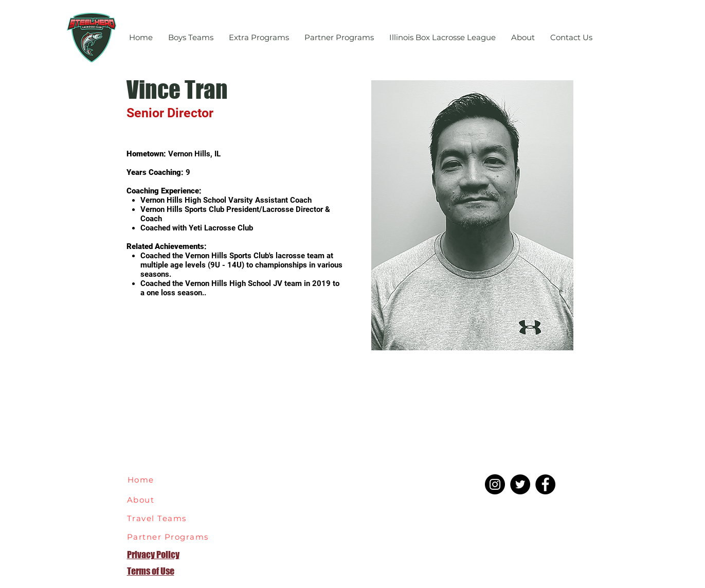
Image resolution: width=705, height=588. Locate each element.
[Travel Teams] (164, 518)
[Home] (146, 479)
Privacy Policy (153, 555)
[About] (147, 500)
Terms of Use (151, 571)
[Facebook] (545, 484)
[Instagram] (495, 484)
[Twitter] (520, 484)
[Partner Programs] (171, 537)
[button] (191, 38)
